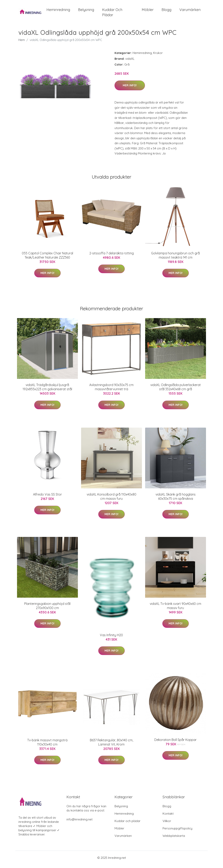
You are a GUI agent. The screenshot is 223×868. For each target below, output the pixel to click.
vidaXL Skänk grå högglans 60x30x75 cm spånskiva (176, 500)
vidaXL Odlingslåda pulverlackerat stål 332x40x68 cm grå (176, 391)
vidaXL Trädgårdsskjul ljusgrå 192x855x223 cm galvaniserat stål (47, 391)
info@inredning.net (79, 823)
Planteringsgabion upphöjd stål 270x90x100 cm (47, 609)
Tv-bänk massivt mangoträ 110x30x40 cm (47, 746)
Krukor (158, 56)
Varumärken (190, 11)
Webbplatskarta (174, 839)
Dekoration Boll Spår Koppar (175, 743)
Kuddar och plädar (112, 14)
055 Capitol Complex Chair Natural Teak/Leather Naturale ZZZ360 (47, 259)
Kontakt (168, 817)
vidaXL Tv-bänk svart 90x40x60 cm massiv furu (175, 609)
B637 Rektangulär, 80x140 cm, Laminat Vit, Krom (111, 746)
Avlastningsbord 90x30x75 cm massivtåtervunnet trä (111, 391)
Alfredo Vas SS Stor (47, 498)
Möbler (148, 11)
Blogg (166, 11)
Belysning (86, 11)
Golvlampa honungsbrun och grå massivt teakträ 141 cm (175, 259)
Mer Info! (130, 89)
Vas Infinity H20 (111, 638)
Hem (22, 43)
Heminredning (58, 11)
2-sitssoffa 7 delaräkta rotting (111, 257)
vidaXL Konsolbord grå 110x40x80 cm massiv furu (111, 500)
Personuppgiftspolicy (177, 832)
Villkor (167, 824)
